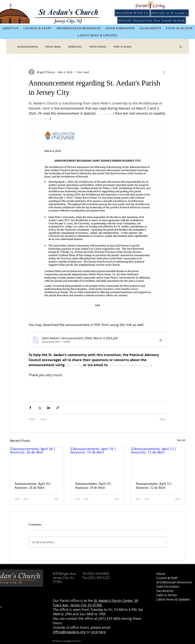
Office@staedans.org (69, 632)
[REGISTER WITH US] (132, 13)
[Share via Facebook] (30, 408)
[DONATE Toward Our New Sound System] (152, 20)
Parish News (53, 47)
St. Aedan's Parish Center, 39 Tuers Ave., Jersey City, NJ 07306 (95, 603)
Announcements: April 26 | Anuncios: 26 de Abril (33, 486)
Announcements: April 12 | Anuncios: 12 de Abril (154, 486)
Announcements (28, 47)
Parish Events (98, 47)
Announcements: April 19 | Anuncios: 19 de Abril (93, 486)
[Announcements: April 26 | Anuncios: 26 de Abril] (37, 462)
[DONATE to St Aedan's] (170, 13)
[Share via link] (58, 408)
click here (98, 632)
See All (181, 440)
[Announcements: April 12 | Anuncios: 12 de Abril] (158, 462)
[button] (181, 46)
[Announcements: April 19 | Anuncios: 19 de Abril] (97, 462)
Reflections (75, 47)
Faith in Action (123, 47)
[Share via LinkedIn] (49, 408)
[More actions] (164, 72)
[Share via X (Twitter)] (39, 408)
